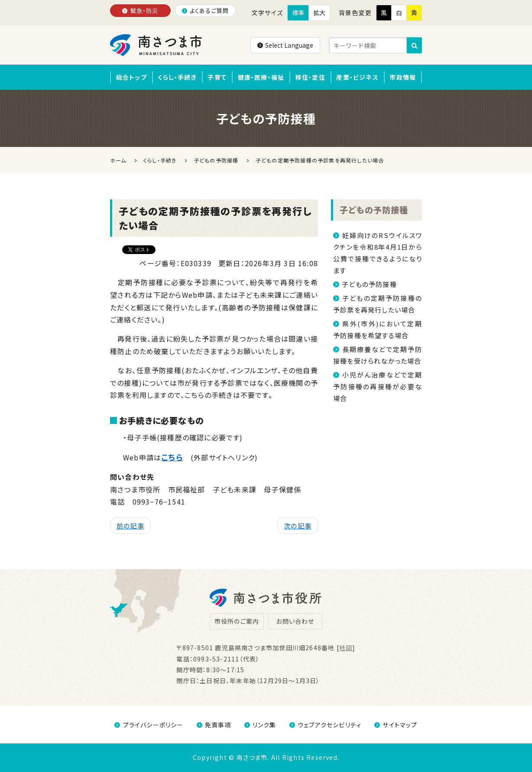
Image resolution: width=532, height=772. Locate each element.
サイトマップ (396, 725)
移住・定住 (310, 77)
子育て (217, 77)
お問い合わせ (295, 621)
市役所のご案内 (237, 621)
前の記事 (130, 526)
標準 (298, 13)
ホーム (118, 160)
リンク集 (260, 725)
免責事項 (214, 725)
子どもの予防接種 (374, 210)
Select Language (285, 45)
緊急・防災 (140, 11)
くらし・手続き (177, 77)
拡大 (319, 13)
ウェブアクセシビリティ (325, 725)
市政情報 (403, 77)
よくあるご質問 (206, 11)
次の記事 (298, 526)
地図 (346, 648)
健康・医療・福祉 (261, 77)
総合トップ (131, 77)
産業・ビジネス (357, 77)
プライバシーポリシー (149, 725)
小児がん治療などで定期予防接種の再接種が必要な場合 (378, 386)
